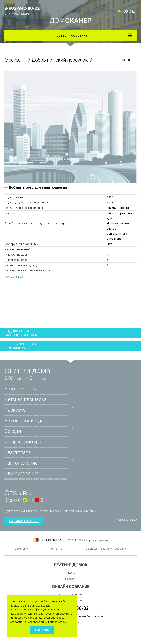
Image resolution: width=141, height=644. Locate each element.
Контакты (56, 549)
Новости (71, 579)
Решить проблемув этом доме (20, 346)
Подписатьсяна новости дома (21, 333)
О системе (21, 549)
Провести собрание (70, 35)
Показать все (13, 277)
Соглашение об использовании (106, 549)
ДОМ (70, 21)
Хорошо (42, 630)
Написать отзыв (24, 521)
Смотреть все (127, 520)
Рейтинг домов (70, 565)
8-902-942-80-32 (22, 8)
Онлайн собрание (71, 587)
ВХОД (129, 11)
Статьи (71, 573)
